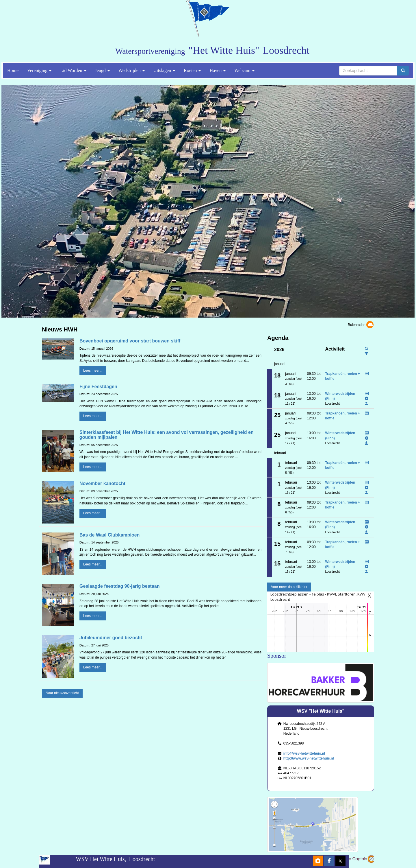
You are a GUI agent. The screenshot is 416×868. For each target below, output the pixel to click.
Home (13, 70)
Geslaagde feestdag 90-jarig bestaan (119, 586)
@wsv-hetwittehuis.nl (304, 753)
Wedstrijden (132, 70)
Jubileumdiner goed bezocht (111, 638)
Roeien (192, 70)
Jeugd (102, 70)
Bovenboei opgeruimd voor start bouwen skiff (130, 341)
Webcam (244, 70)
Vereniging (39, 70)
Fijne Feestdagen (98, 387)
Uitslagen (164, 70)
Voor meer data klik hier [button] (289, 587)
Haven (218, 70)
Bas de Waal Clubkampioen (109, 535)
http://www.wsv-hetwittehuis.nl (309, 758)
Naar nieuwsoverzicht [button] (62, 693)
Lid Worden (73, 70)
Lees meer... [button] (93, 371)
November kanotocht (102, 483)
